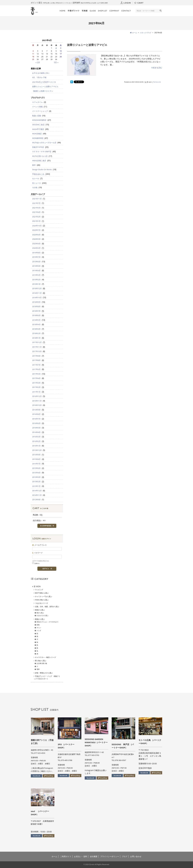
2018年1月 (36, 338)
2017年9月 (36, 356)
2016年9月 (36, 410)
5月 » (56, 62)
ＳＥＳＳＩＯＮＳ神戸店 (42, 152)
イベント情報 (37, 107)
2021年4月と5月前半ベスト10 (44, 82)
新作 (34, 165)
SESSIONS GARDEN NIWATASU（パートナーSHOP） (96, 742)
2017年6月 (36, 369)
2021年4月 (36, 212)
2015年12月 (37, 450)
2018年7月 (36, 311)
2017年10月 (37, 351)
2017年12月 (37, 342)
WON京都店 (37, 134)
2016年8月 (36, 414)
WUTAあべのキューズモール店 (44, 143)
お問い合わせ (136, 856)
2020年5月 (36, 239)
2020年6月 (36, 235)
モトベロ (36, 178)
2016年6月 (36, 423)
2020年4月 (36, 244)
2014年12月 (37, 491)
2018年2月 (36, 333)
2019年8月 (36, 253)
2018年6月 (36, 315)
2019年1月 (36, 284)
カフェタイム (37, 102)
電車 (38, 669)
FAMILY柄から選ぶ (42, 600)
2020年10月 (37, 226)
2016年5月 (36, 428)
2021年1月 (36, 221)
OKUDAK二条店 (38, 125)
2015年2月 (36, 482)
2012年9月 (36, 500)
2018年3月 (36, 329)
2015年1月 (36, 486)
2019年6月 (36, 262)
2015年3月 (36, 477)
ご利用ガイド (66, 856)
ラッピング (39, 590)
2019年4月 (36, 271)
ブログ (125, 856)
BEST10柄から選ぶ (42, 593)
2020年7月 (36, 230)
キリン (39, 628)
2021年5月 (36, 208)
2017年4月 (36, 378)
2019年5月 (36, 266)
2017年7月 (36, 365)
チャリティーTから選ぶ (43, 596)
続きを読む (157, 68)
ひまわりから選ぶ (42, 615)
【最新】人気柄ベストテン (43, 91)
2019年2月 (36, 280)
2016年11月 (37, 401)
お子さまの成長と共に (41, 73)
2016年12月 (37, 396)
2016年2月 (36, 441)
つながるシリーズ (41, 603)
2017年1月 (36, 392)
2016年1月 (36, 446)
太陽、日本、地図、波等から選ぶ (47, 607)
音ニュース (37, 183)
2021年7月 (36, 203)
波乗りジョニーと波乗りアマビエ (87, 45)
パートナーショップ (40, 111)
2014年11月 (37, 495)
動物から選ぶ (40, 619)
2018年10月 (37, 297)
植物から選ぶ (40, 610)
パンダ (39, 630)
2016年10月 (37, 405)
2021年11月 (37, 199)
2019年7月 (36, 257)
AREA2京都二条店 (39, 161)
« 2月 (38, 62)
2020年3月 (36, 248)
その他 (35, 187)
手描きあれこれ (38, 174)
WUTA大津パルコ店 (40, 156)
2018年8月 (36, 306)
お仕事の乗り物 (42, 663)
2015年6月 (36, 468)
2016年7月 (36, 419)
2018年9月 (36, 302)
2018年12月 (37, 288)
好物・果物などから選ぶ (44, 673)
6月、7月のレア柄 (39, 77)
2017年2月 (36, 387)
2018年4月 (36, 324)
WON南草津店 (38, 138)
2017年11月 (37, 347)
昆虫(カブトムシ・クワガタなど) (47, 622)
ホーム (54, 856)
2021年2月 (36, 217)
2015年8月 (36, 459)
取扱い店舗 (37, 116)
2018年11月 (37, 293)
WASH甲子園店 (38, 129)
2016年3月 (36, 437)
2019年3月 (36, 275)
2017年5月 (36, 374)
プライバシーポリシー (110, 856)
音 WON (37, 586)
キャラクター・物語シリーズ (45, 657)
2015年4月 (36, 473)
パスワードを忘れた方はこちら (41, 561)
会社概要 (94, 856)
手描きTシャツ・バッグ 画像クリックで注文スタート (47, 677)
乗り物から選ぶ (41, 661)
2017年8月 (36, 360)
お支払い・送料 (81, 856)
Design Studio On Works (42, 169)
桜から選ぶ (40, 613)
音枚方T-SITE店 (38, 147)
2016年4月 (36, 432)
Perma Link (157, 82)
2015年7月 (36, 464)
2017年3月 (36, 383)
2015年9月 (36, 455)
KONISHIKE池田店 (39, 120)
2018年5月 (36, 320)
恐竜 (38, 625)
